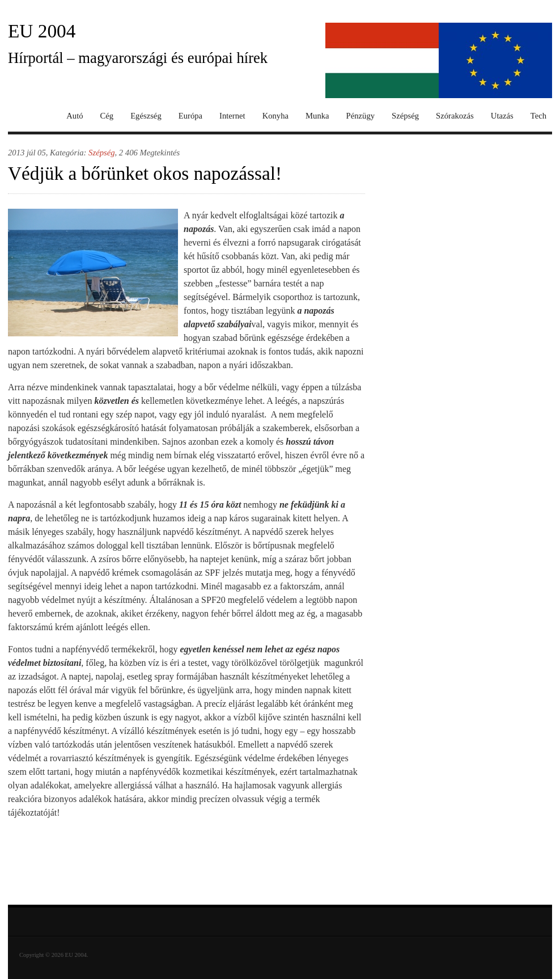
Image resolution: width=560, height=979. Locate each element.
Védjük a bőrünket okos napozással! (145, 173)
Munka (317, 116)
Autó (75, 116)
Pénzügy (360, 116)
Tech (538, 116)
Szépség (405, 116)
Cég (107, 116)
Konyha (275, 116)
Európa (190, 116)
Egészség (146, 116)
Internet (232, 116)
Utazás (502, 116)
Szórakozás (455, 116)
